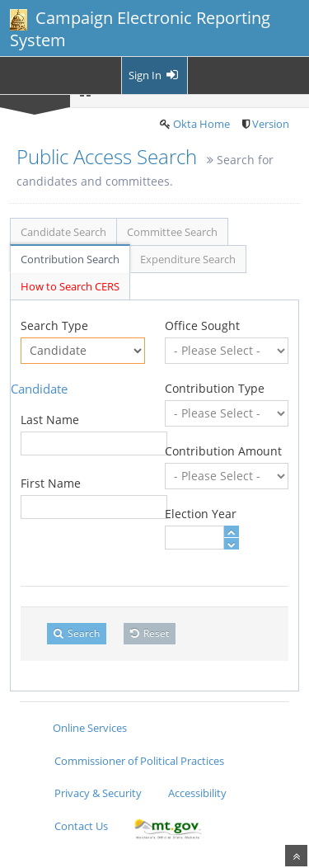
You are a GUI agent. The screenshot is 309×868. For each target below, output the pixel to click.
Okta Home (201, 124)
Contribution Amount (223, 451)
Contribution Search (70, 259)
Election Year (201, 514)
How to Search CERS (70, 286)
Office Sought (202, 325)
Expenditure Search (188, 259)
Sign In (154, 75)
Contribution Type (215, 388)
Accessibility (197, 793)
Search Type (54, 325)
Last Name (50, 420)
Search (77, 633)
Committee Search (172, 232)
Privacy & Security (98, 793)
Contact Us (81, 826)
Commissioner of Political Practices (139, 761)
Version (271, 124)
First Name (51, 483)
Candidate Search (63, 232)
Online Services (90, 728)
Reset (150, 633)
